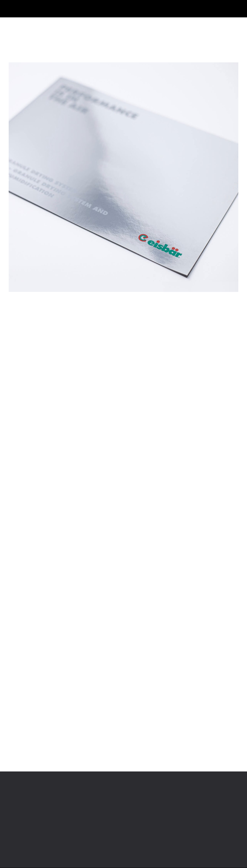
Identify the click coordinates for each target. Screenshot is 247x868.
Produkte (16, 22)
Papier (35, 22)
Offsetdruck (55, 22)
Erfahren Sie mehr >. (101, 456)
